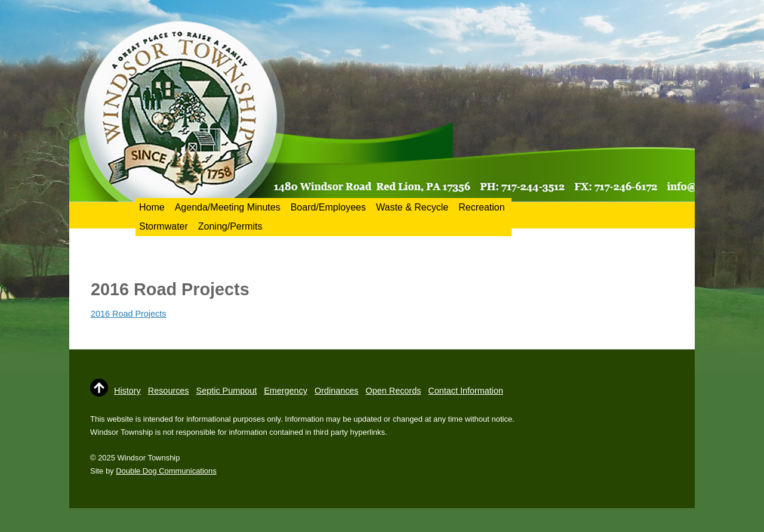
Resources (169, 391)
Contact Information (466, 391)
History (127, 391)
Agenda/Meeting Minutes (228, 207)
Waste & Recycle (412, 207)
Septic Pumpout (227, 391)
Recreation (481, 207)
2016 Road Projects (128, 314)
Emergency (286, 391)
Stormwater (164, 226)
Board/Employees (328, 207)
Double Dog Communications (166, 471)
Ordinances (337, 391)
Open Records (394, 391)
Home (152, 207)
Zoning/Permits (230, 226)
